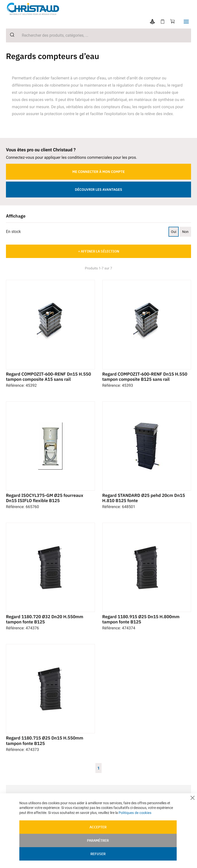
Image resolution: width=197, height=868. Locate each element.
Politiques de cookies (135, 813)
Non (185, 231)
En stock (13, 231)
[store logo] (36, 9)
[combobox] (98, 35)
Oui (174, 231)
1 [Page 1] (98, 771)
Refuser (98, 854)
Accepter (98, 827)
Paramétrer (98, 840)
